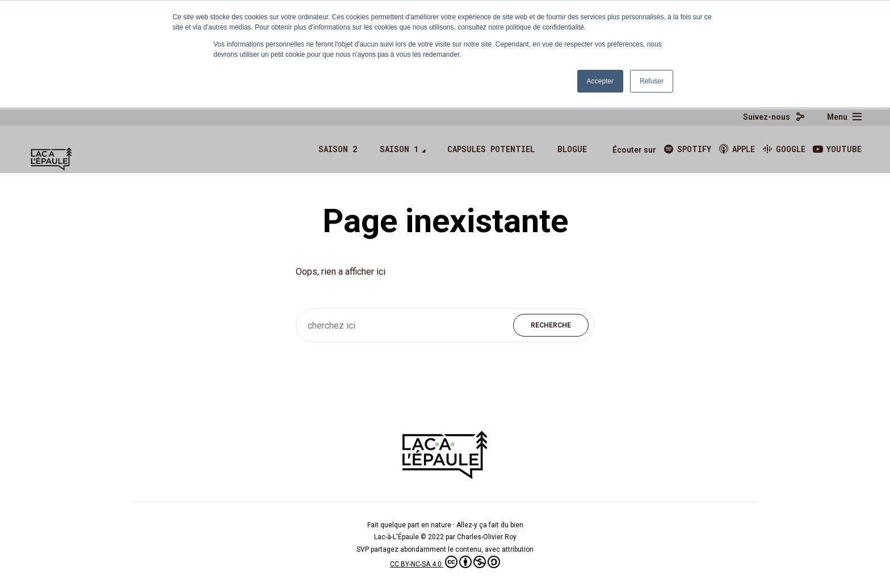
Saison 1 (399, 149)
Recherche (551, 325)
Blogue (572, 149)
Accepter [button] (600, 81)
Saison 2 (338, 149)
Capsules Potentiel (491, 149)
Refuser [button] (652, 81)
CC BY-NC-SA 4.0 (445, 564)
